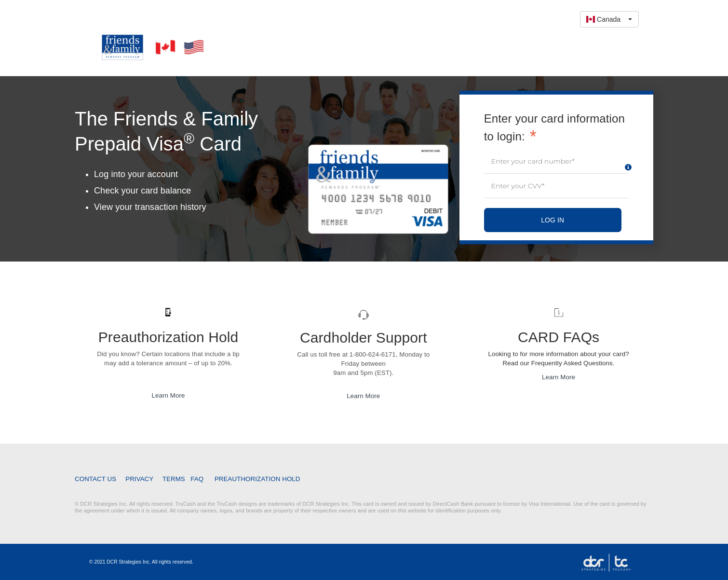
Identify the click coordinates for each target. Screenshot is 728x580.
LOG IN (553, 220)
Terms (174, 479)
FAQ (198, 479)
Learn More (168, 395)
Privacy (140, 479)
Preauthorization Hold (257, 479)
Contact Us (97, 479)
